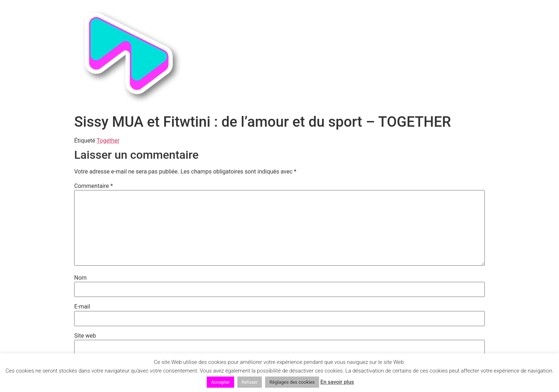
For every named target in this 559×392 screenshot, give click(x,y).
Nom (81, 278)
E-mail (82, 307)
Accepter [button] (220, 382)
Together (108, 141)
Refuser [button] (250, 382)
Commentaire (93, 186)
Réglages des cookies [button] (292, 382)
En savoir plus (337, 382)
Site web (85, 336)
